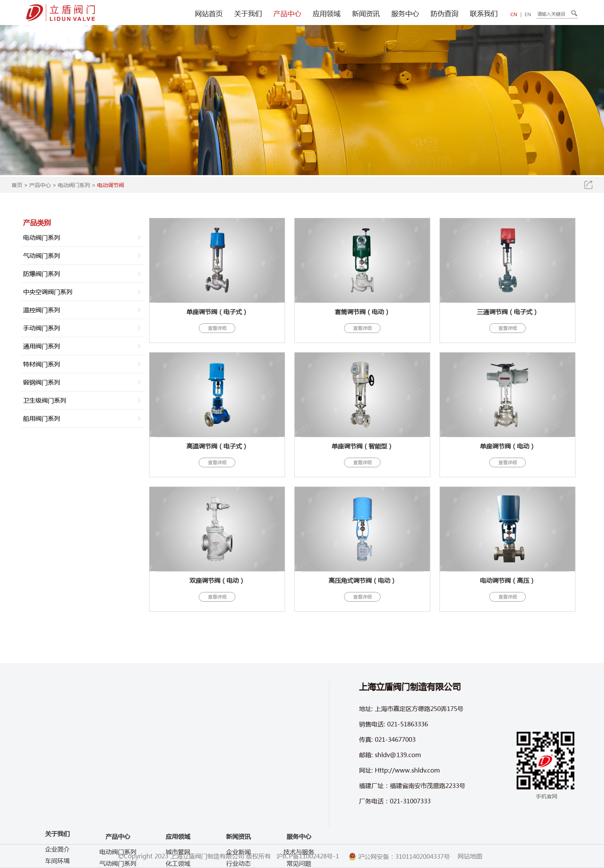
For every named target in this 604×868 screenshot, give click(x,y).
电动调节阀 (111, 185)
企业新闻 (238, 852)
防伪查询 (445, 13)
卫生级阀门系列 (45, 400)
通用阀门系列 (42, 346)
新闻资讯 (366, 13)
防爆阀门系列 (42, 273)
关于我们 (248, 13)
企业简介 (57, 782)
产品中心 (287, 13)
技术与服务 (299, 852)
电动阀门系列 (74, 185)
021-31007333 (410, 801)
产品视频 (57, 828)
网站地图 (470, 856)
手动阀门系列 (42, 328)
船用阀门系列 (42, 418)
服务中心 (405, 13)
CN (514, 14)
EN (528, 14)
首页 (17, 185)
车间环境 (57, 793)
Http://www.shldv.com (407, 770)
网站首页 (209, 13)
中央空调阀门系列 (48, 292)
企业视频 (57, 816)
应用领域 (327, 13)
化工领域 (178, 863)
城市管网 (178, 852)
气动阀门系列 (42, 255)
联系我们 (484, 13)
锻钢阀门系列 (42, 382)
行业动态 (238, 863)
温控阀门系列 (42, 310)
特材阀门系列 (42, 364)
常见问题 (299, 863)
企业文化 (57, 805)
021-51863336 (408, 724)
